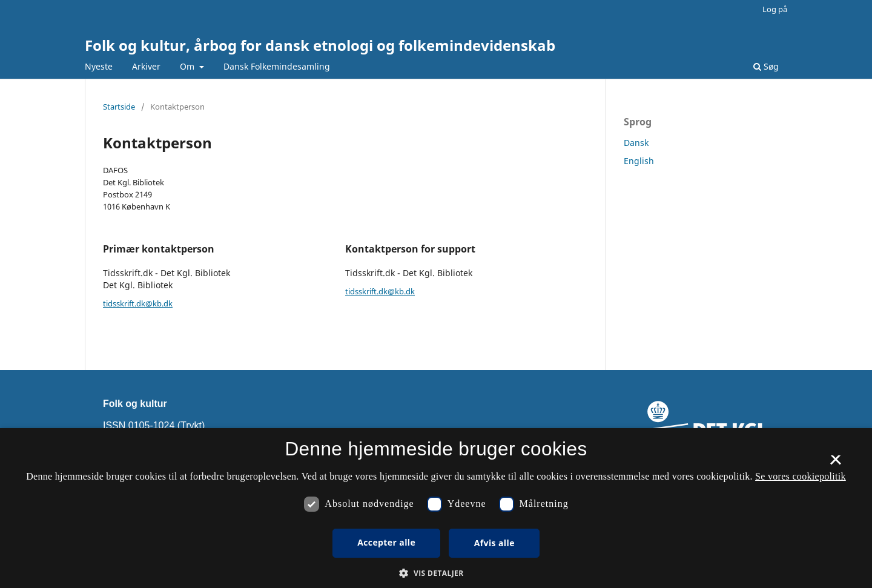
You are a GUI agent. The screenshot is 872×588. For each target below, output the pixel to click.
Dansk (636, 143)
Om (188, 66)
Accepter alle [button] (386, 542)
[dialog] (436, 508)
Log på (775, 9)
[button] (436, 573)
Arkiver (146, 66)
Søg (766, 66)
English (639, 161)
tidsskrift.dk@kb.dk (138, 303)
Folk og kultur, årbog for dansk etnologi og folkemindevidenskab (320, 45)
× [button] (835, 464)
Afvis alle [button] (494, 543)
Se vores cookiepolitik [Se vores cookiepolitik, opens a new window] (801, 476)
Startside (119, 107)
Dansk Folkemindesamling (277, 66)
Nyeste (99, 66)
